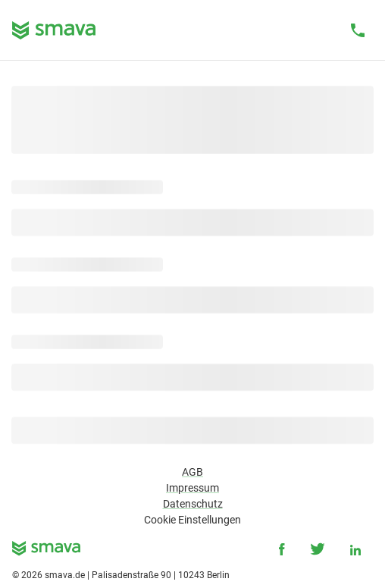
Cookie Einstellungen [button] (192, 520)
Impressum (192, 488)
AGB (192, 472)
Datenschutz (193, 504)
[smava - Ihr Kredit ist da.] (46, 551)
